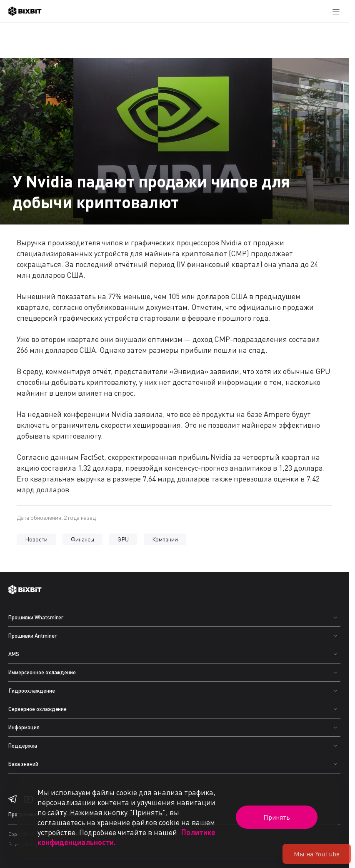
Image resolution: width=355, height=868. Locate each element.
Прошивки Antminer (32, 636)
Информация (24, 727)
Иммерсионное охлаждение (42, 672)
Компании (165, 539)
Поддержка (23, 746)
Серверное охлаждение (37, 709)
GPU (123, 539)
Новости (36, 539)
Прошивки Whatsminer (36, 617)
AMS (14, 654)
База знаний (23, 764)
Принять (277, 817)
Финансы (82, 539)
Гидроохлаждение (32, 691)
